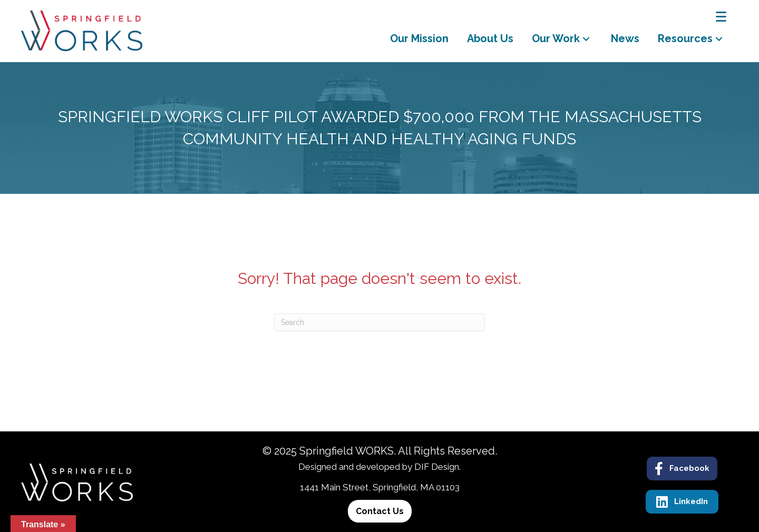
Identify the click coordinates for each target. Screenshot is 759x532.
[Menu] (721, 17)
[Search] (379, 322)
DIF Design (437, 467)
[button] (586, 39)
